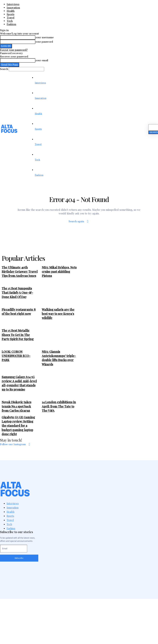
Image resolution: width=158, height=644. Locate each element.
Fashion (11, 24)
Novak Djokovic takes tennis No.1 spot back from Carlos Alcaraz (16, 406)
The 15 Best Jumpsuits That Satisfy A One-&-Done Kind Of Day (17, 293)
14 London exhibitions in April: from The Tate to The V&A (59, 406)
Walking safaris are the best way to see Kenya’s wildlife (58, 314)
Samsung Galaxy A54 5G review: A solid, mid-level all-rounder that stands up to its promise (19, 383)
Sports (10, 14)
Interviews (13, 4)
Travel (10, 18)
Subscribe (19, 558)
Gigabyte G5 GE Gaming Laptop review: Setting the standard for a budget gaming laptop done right (18, 426)
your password (44, 42)
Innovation (13, 8)
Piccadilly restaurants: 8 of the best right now (19, 312)
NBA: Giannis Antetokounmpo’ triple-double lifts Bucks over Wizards (59, 358)
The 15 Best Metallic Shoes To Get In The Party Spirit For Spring (18, 335)
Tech (10, 21)
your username (44, 37)
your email (42, 60)
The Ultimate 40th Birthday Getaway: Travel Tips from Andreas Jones (20, 272)
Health (11, 11)
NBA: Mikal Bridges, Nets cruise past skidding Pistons (59, 272)
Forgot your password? (14, 50)
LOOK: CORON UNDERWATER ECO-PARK (16, 356)
